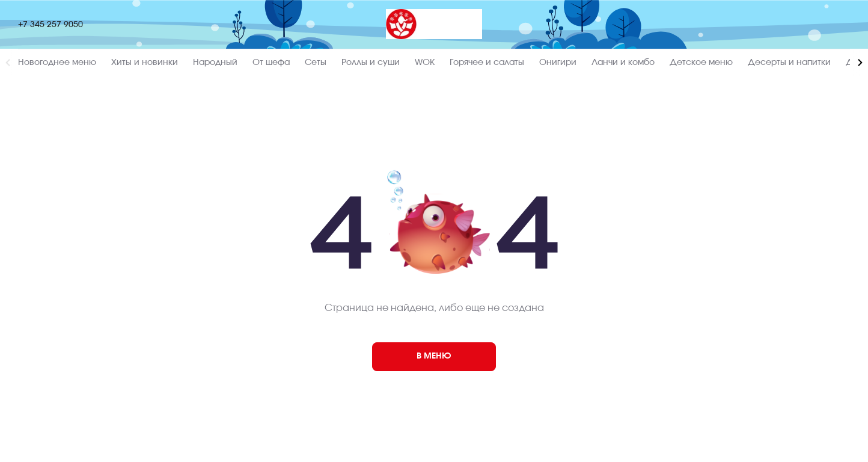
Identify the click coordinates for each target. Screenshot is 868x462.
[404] (434, 357)
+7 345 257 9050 (50, 25)
